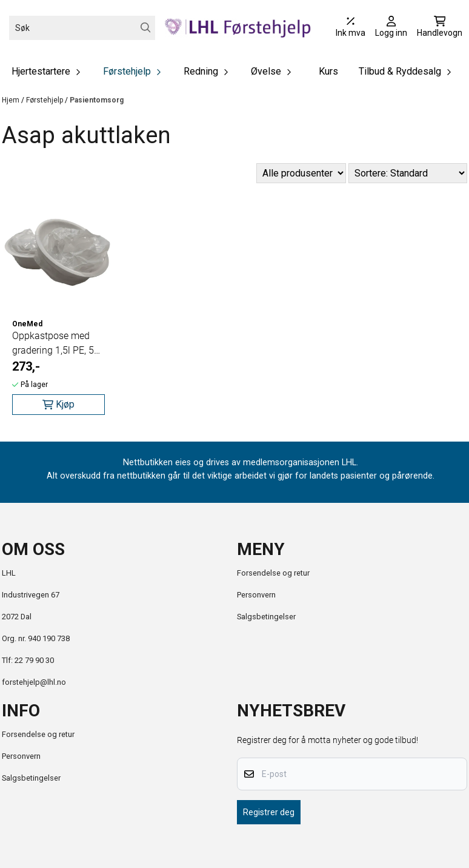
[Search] (146, 28)
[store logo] (238, 28)
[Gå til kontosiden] (391, 28)
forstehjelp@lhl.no (34, 682)
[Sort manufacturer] (301, 173)
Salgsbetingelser (266, 617)
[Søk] (82, 28)
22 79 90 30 (34, 660)
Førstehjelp (45, 100)
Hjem (12, 100)
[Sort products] (408, 173)
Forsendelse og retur (273, 573)
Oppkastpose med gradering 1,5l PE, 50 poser (56, 344)
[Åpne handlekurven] (440, 28)
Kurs (328, 71)
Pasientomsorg (97, 100)
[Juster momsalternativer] (351, 28)
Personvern (256, 595)
